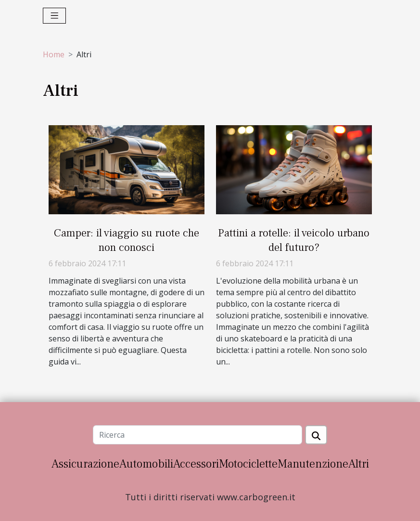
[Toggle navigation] (55, 16)
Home (54, 54)
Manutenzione (313, 464)
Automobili (146, 464)
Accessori (196, 464)
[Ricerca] (197, 435)
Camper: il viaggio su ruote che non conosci (127, 240)
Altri (359, 464)
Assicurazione (85, 464)
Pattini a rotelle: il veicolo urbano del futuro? (294, 240)
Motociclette (248, 464)
